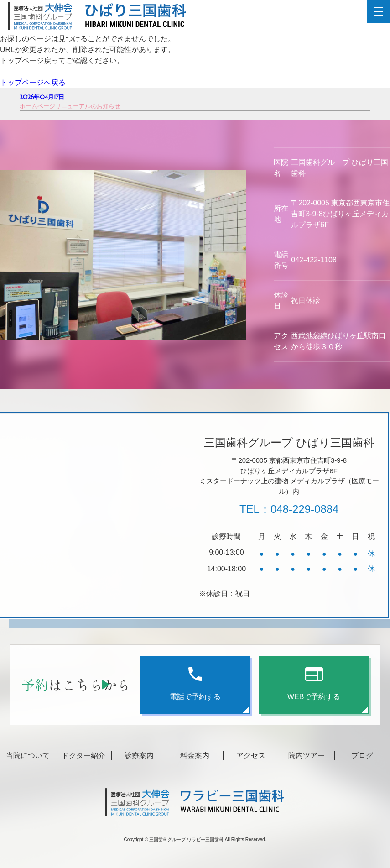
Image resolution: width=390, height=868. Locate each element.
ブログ (362, 756)
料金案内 (195, 756)
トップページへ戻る (33, 82)
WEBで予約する (314, 684)
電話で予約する (195, 684)
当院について (28, 756)
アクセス (251, 756)
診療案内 (139, 756)
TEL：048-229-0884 (289, 509)
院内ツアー (307, 756)
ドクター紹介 (83, 756)
